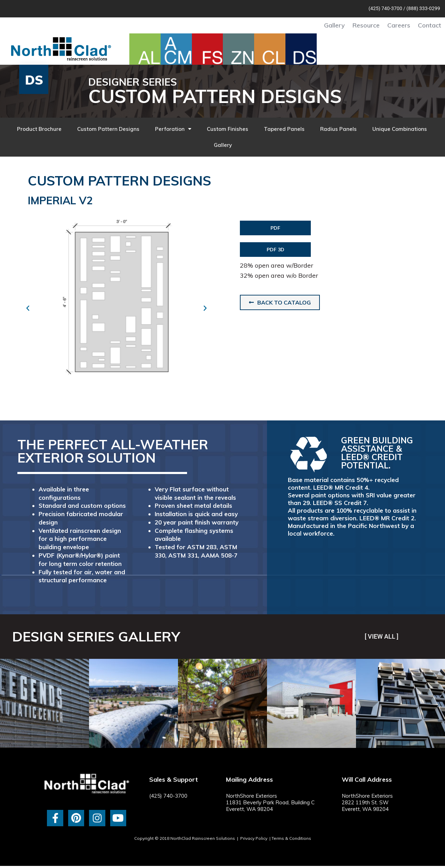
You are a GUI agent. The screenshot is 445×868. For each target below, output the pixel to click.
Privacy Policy (254, 838)
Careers (399, 25)
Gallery (334, 25)
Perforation (173, 129)
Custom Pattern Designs (108, 129)
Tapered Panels (284, 129)
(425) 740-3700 (385, 8)
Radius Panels (338, 129)
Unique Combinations (400, 129)
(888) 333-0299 (423, 8)
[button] (28, 308)
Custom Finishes (228, 129)
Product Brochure (39, 129)
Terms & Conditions (291, 838)
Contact (430, 25)
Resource (366, 25)
